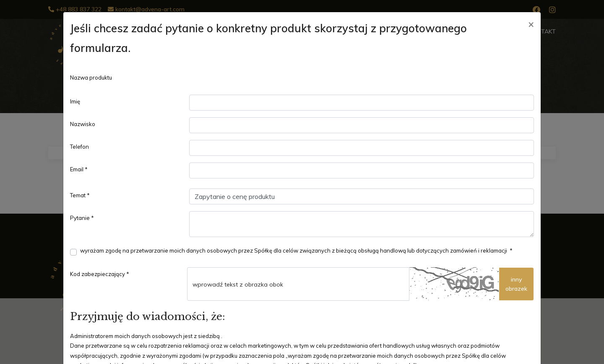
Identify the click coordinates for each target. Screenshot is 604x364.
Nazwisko (83, 124)
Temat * (80, 195)
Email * (79, 169)
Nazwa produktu (91, 77)
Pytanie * (82, 218)
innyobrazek (516, 284)
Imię (75, 101)
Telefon (79, 147)
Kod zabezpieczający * (100, 274)
